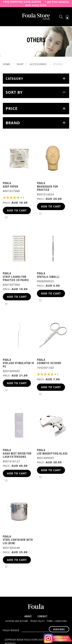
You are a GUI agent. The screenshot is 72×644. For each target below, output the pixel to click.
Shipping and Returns (17, 621)
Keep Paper (11, 186)
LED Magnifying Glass (52, 453)
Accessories (39, 64)
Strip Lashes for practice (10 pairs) (16, 278)
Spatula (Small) (48, 277)
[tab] (36, 79)
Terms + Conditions (57, 621)
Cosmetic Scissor (49, 363)
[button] (6, 217)
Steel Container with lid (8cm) (18, 541)
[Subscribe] (59, 629)
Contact (43, 616)
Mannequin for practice (47, 188)
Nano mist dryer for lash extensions (17, 455)
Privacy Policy (37, 621)
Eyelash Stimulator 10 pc (18, 365)
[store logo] (36, 17)
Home (7, 64)
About (28, 616)
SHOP (20, 64)
